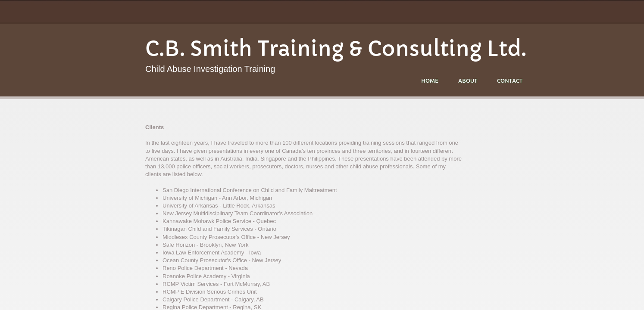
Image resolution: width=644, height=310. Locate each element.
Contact (510, 81)
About (468, 81)
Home (430, 81)
